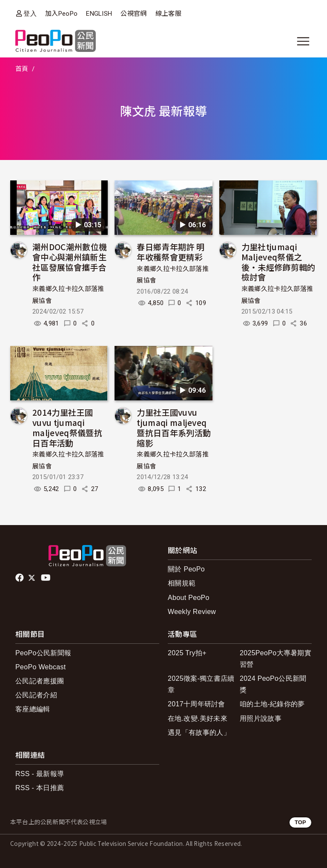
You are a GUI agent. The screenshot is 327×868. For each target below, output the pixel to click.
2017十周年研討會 (196, 704)
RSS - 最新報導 (40, 774)
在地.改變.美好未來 (198, 718)
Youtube (46, 578)
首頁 (22, 69)
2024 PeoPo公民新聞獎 (273, 684)
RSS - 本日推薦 (40, 788)
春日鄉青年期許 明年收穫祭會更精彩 (171, 252)
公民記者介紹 (36, 695)
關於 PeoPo (186, 569)
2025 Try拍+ (187, 653)
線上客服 (168, 14)
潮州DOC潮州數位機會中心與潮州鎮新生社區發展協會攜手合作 (70, 262)
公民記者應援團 (40, 681)
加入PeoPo (61, 14)
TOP (300, 822)
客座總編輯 (33, 709)
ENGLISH (99, 14)
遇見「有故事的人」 (199, 732)
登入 (30, 13)
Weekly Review (192, 612)
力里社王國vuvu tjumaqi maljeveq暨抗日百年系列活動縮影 (174, 427)
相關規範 (182, 583)
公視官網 (133, 14)
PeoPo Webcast (41, 667)
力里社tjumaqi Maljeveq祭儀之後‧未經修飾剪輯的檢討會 (278, 262)
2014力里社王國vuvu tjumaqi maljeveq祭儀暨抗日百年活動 (67, 427)
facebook (20, 578)
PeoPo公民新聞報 (43, 653)
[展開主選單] (303, 41)
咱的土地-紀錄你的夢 (272, 704)
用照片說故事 (261, 718)
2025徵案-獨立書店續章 (201, 684)
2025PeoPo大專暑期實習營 (275, 659)
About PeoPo (189, 598)
